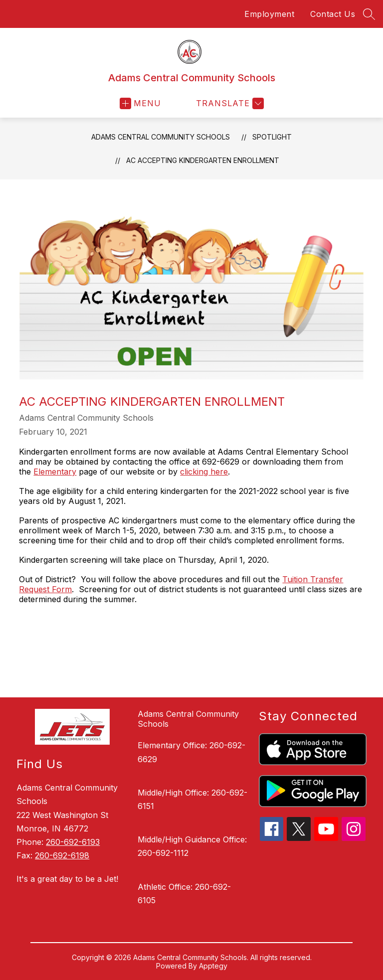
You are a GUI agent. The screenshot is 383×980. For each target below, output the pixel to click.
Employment (269, 14)
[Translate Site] (229, 103)
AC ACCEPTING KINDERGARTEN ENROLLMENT (203, 160)
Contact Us (333, 14)
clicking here (204, 472)
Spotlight (272, 137)
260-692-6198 (62, 855)
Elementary (55, 472)
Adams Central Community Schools (161, 137)
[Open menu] (140, 103)
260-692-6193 (73, 842)
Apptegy (213, 966)
